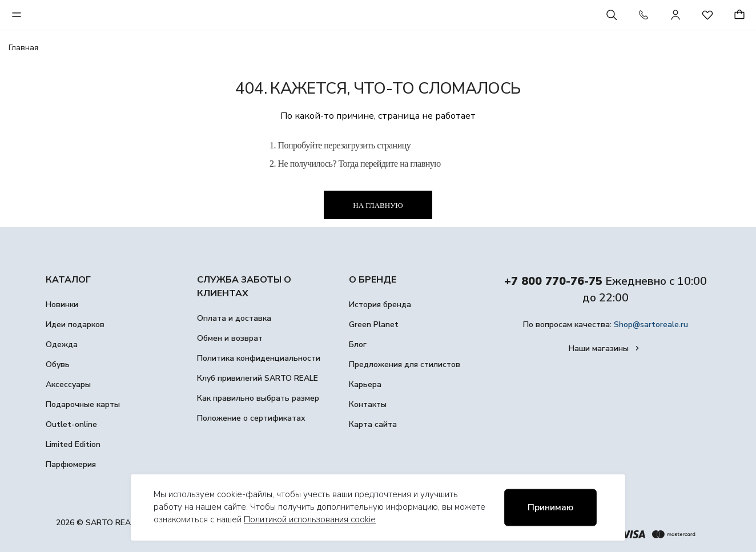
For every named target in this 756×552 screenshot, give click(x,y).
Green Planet (374, 325)
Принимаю (550, 507)
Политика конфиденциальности (259, 358)
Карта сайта (373, 424)
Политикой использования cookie (310, 519)
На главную (378, 205)
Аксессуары (68, 384)
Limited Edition (73, 444)
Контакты (368, 404)
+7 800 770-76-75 (553, 281)
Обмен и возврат (230, 338)
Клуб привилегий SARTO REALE (258, 378)
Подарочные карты (83, 404)
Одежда (62, 345)
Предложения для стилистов (405, 364)
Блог (358, 345)
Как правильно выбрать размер (258, 398)
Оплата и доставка (234, 318)
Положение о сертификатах (251, 418)
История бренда (380, 305)
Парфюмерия (71, 464)
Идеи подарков (75, 325)
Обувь (58, 364)
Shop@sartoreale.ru (651, 325)
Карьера (365, 384)
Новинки (62, 305)
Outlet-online (71, 424)
